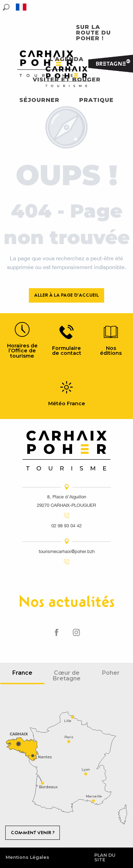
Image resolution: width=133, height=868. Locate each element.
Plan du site (105, 857)
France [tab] (22, 673)
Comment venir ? (33, 833)
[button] (6, 7)
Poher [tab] (111, 673)
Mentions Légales (27, 857)
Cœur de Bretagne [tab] (67, 676)
